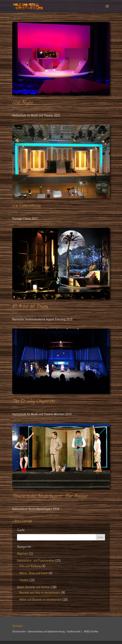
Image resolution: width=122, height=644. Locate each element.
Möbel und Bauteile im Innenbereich (40, 599)
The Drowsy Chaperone (34, 402)
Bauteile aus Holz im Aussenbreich (40, 592)
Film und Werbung (30, 566)
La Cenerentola (27, 206)
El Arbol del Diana (30, 307)
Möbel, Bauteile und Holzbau (34, 587)
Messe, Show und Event (34, 573)
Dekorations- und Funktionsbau (36, 561)
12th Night (22, 103)
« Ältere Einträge (22, 521)
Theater (15, 108)
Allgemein (23, 554)
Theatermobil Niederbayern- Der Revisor (50, 497)
